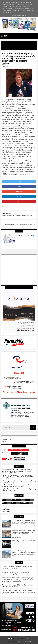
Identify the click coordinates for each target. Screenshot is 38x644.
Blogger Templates (11, 641)
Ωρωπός (4, 441)
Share (19, 186)
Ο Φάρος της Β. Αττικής (25, 235)
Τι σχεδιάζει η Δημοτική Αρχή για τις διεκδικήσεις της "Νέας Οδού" (20, 224)
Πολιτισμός (4, 503)
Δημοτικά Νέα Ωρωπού (16, 500)
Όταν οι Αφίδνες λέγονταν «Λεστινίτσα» (24, 541)
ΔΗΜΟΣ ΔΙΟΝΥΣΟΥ (25, 503)
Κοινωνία (28, 500)
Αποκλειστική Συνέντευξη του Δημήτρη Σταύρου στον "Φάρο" (17, 216)
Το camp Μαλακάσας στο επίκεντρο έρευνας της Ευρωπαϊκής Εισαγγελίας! (24, 552)
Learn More (16, 15)
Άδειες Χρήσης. (6, 511)
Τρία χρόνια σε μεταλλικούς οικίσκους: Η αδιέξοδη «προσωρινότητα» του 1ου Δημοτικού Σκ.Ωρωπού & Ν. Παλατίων (18, 471)
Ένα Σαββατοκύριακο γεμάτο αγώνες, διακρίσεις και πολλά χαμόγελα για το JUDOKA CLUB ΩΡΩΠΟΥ (17, 476)
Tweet (19, 181)
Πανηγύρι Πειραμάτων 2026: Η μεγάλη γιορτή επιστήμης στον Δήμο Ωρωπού (16, 573)
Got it (25, 15)
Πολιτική (14, 503)
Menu (4, 36)
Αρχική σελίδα (6, 509)
